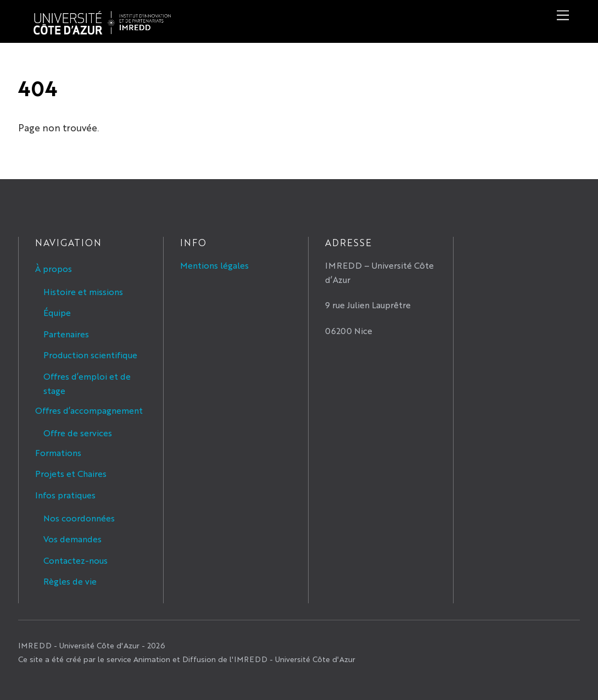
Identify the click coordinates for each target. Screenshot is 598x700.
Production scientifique (90, 355)
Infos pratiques (65, 495)
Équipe (57, 312)
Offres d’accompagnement (89, 410)
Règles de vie (70, 581)
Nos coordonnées (79, 518)
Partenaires (66, 334)
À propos (54, 268)
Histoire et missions (83, 291)
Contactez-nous (76, 560)
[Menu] (563, 15)
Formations (58, 452)
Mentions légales (214, 265)
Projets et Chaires (71, 473)
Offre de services (78, 433)
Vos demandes (72, 539)
